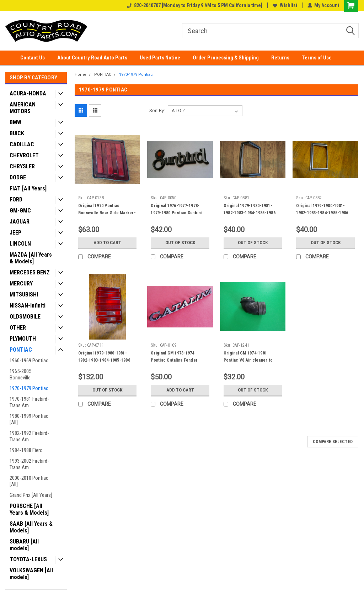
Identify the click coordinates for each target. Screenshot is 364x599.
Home (81, 75)
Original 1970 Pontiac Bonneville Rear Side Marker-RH (107, 213)
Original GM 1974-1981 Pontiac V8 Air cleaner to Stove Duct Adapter (248, 360)
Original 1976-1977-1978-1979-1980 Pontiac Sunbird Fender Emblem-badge (177, 213)
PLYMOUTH (23, 339)
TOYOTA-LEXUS (28, 559)
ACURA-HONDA (28, 93)
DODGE (18, 177)
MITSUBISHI (24, 295)
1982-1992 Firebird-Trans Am (29, 436)
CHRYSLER (22, 166)
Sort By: (157, 111)
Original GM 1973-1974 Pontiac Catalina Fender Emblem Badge (174, 360)
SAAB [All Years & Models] (31, 527)
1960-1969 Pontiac (29, 361)
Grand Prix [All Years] (31, 495)
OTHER (18, 328)
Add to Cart (108, 243)
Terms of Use (317, 58)
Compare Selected (333, 442)
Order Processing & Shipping (226, 58)
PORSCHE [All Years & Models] (29, 509)
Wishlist (285, 5)
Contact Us (33, 58)
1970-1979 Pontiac (29, 388)
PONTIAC (21, 350)
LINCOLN (20, 244)
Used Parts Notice (160, 58)
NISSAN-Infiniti (28, 306)
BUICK (17, 133)
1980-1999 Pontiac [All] (29, 419)
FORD (16, 199)
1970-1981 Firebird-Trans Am (29, 402)
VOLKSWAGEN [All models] (31, 574)
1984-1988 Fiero (26, 450)
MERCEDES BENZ (30, 272)
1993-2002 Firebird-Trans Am (29, 464)
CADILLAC (22, 144)
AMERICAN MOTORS (23, 108)
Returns (280, 58)
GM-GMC (20, 211)
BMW (15, 122)
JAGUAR (20, 222)
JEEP (15, 233)
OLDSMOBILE (25, 317)
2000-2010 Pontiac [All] (29, 481)
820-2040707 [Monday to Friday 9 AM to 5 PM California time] (194, 5)
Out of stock (180, 243)
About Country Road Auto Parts (92, 58)
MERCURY (21, 283)
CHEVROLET (24, 155)
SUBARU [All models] (24, 545)
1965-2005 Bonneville (20, 374)
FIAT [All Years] (28, 188)
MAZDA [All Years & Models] (31, 258)
